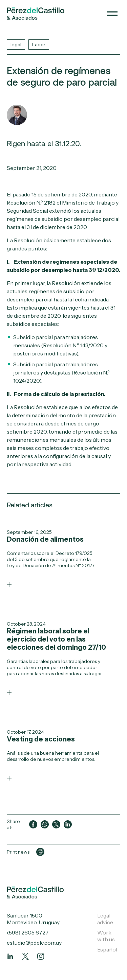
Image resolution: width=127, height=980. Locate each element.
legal (16, 45)
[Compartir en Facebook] (33, 824)
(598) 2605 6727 (28, 932)
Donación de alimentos (45, 539)
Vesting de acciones (41, 739)
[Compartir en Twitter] (56, 824)
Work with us (106, 936)
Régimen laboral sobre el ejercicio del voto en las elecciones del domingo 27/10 (56, 639)
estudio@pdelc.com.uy (34, 943)
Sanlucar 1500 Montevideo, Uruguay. (34, 919)
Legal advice (105, 919)
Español (107, 949)
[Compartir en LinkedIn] (68, 824)
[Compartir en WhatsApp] (45, 824)
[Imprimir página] (40, 852)
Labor (39, 45)
